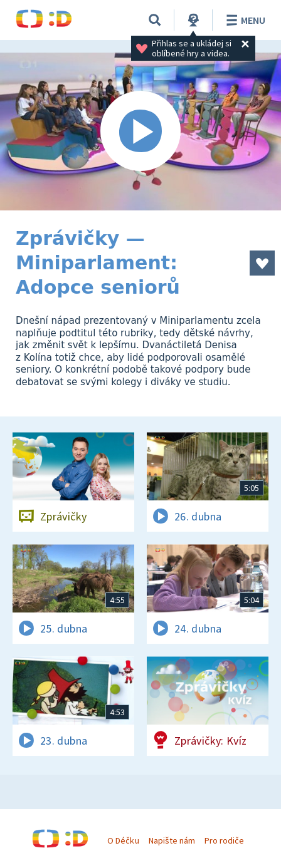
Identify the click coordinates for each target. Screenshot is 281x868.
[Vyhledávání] (155, 20)
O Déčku (123, 840)
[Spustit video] (140, 132)
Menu (244, 20)
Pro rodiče (224, 840)
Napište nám (172, 840)
